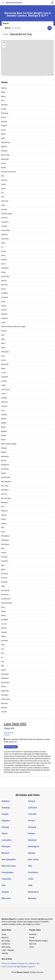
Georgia (4, 306)
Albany (3, 96)
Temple (3, 636)
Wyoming (4, 708)
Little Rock (4, 402)
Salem (3, 586)
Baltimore (4, 147)
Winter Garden (6, 699)
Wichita (3, 687)
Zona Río (4, 712)
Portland (4, 553)
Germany (4, 310)
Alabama (4, 88)
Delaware (4, 260)
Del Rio (3, 255)
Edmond (4, 281)
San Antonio (5, 594)
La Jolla (4, 373)
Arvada (3, 130)
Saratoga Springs (7, 603)
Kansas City (5, 364)
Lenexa (3, 394)
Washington (5, 674)
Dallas (3, 243)
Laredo (3, 385)
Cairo (3, 176)
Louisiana (4, 406)
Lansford (4, 381)
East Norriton (5, 276)
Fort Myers (4, 293)
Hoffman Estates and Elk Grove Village (13, 327)
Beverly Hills (5, 159)
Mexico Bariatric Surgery (9, 444)
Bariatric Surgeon (11, 747)
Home (4, 934)
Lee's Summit (5, 389)
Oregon (3, 519)
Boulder (4, 168)
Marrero (4, 427)
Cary (2, 193)
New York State (6, 498)
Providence (5, 561)
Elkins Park (4, 285)
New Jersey (5, 486)
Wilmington (5, 695)
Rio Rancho (5, 574)
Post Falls (4, 557)
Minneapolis (5, 456)
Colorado (4, 209)
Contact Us (6, 944)
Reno (3, 565)
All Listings (6, 941)
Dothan (3, 272)
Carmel (3, 188)
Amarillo (4, 109)
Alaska (3, 92)
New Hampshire (6, 482)
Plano (3, 548)
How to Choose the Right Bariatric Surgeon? (18, 967)
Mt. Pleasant (5, 469)
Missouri (4, 461)
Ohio (3, 507)
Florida (3, 289)
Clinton (3, 205)
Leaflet (51, 75)
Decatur (4, 251)
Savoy (3, 607)
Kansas (3, 360)
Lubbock (4, 415)
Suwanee (4, 632)
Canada (3, 184)
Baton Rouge (5, 155)
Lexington (4, 398)
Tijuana (7, 728)
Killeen (3, 368)
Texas (3, 645)
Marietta (4, 423)
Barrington (4, 151)
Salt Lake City (5, 590)
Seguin (3, 611)
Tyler (3, 653)
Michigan (4, 448)
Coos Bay (4, 226)
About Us (5, 938)
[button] (4, 43)
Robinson (4, 578)
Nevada (3, 473)
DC (2, 247)
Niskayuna (4, 502)
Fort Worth (4, 297)
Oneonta (4, 515)
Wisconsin (4, 703)
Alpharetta (4, 105)
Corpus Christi (5, 230)
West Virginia (5, 682)
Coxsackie (4, 234)
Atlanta (3, 134)
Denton (3, 264)
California (4, 180)
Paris (3, 528)
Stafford (4, 628)
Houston (4, 331)
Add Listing (6, 947)
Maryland (4, 431)
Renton (3, 569)
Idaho (3, 339)
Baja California (6, 142)
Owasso (4, 523)
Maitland (4, 419)
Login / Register (8, 950)
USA (2, 661)
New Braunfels (6, 477)
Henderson (5, 318)
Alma (3, 101)
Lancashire (5, 377)
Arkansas (4, 122)
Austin (3, 138)
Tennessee (4, 641)
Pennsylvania (5, 536)
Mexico (3, 440)
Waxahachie (5, 678)
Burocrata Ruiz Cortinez (8, 172)
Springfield (5, 620)
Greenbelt (4, 314)
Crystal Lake (5, 239)
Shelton (3, 615)
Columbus (4, 218)
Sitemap (5, 953)
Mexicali (4, 435)
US (2, 657)
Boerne (3, 163)
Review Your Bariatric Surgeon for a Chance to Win (21, 963)
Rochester (4, 582)
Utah (3, 666)
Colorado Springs (7, 214)
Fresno (3, 301)
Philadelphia (5, 540)
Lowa (3, 410)
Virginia (3, 670)
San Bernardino (6, 599)
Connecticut (5, 222)
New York (4, 494)
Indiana (3, 348)
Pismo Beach (5, 544)
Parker (3, 532)
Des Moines (5, 268)
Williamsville (5, 691)
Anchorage (5, 113)
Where (8, 28)
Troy (2, 649)
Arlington (4, 126)
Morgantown (5, 465)
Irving (3, 356)
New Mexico (5, 490)
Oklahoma (4, 511)
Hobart (3, 322)
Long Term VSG (15, 724)
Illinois (3, 343)
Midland (4, 452)
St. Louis (4, 624)
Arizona (4, 117)
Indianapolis (5, 352)
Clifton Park (5, 201)
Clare (3, 197)
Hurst (3, 335)
